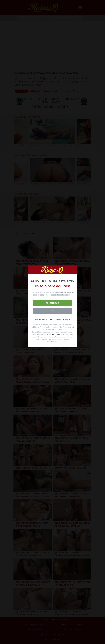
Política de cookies (53, 334)
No (53, 311)
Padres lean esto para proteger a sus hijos (53, 319)
